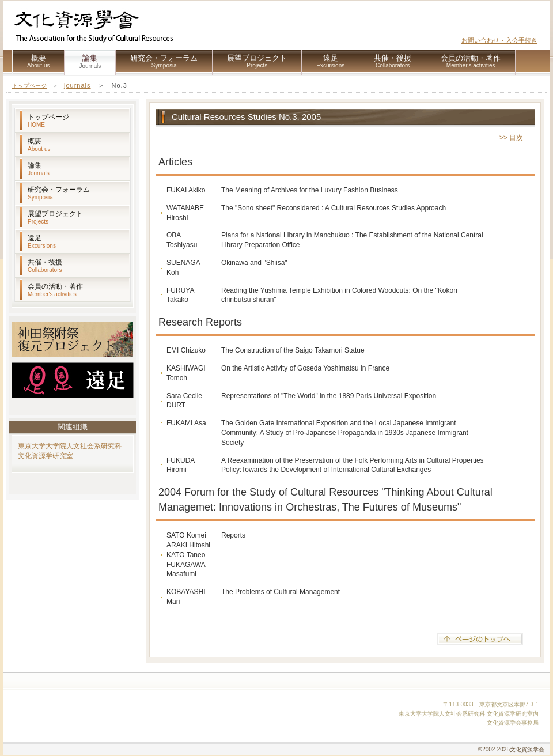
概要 (38, 61)
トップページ (29, 86)
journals (77, 85)
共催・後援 (393, 61)
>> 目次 (511, 138)
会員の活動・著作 (471, 61)
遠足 (330, 61)
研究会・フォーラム (164, 61)
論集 (39, 169)
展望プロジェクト (257, 61)
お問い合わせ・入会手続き (499, 40)
